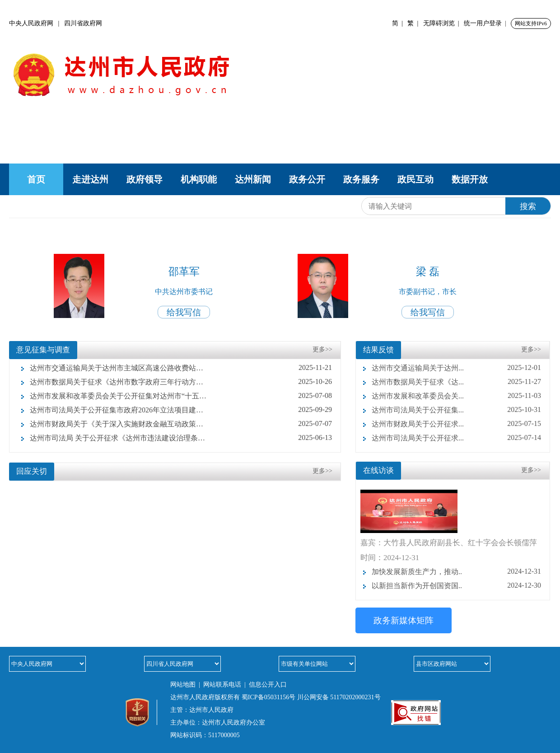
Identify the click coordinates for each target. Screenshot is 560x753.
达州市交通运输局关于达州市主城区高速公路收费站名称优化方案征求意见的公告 (115, 368)
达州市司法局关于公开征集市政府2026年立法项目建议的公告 (115, 410)
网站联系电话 (222, 685)
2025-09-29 (315, 409)
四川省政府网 (83, 23)
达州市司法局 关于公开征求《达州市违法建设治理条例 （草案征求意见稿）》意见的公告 (115, 438)
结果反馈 (378, 350)
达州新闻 (253, 179)
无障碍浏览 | (443, 23)
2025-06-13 (315, 437)
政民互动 (415, 179)
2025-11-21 (315, 367)
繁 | (414, 23)
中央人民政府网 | (37, 23)
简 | (399, 23)
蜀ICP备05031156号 (268, 697)
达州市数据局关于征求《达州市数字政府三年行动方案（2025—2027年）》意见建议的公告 (115, 382)
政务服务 (361, 179)
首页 (36, 179)
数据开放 (470, 179)
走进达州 (90, 179)
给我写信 (184, 312)
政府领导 (145, 179)
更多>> (322, 349)
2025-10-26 (315, 381)
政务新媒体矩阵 (404, 620)
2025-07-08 (315, 395)
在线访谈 (378, 470)
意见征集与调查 (43, 350)
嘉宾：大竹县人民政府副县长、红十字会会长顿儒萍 (449, 543)
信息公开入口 (268, 685)
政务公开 (307, 179)
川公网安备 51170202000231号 (339, 697)
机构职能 (199, 179)
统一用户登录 (483, 23)
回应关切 (32, 471)
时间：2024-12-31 (390, 558)
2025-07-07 (315, 423)
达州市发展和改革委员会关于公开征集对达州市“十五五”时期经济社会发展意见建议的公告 (115, 396)
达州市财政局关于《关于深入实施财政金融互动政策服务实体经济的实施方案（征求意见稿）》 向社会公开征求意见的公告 (115, 424)
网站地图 (183, 685)
